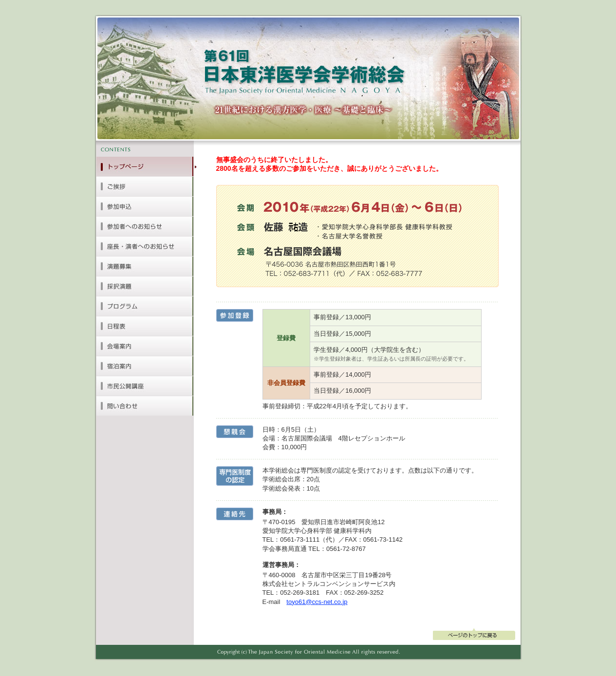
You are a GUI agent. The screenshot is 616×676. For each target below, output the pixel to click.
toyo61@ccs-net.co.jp (317, 602)
